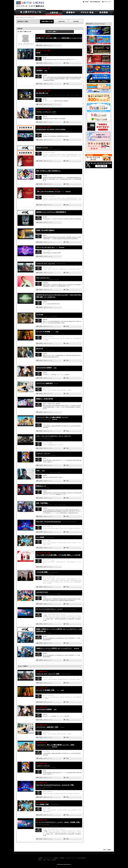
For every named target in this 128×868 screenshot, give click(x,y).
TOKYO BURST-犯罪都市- (44, 368)
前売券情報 (76, 21)
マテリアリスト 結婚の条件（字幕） (48, 727)
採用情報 (56, 858)
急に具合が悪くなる (42, 93)
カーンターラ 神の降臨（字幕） (46, 690)
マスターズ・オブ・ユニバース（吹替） (48, 674)
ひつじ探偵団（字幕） (43, 804)
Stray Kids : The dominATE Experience (49, 522)
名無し (38, 471)
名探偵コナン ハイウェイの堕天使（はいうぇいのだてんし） (54, 648)
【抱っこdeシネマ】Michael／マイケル (48, 191)
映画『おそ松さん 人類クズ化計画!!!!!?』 (49, 171)
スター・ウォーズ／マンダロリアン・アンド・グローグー (54, 436)
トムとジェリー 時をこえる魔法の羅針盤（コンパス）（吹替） (56, 745)
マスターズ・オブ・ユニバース (46, 264)
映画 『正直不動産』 (42, 503)
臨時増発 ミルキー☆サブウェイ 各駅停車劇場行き (51, 212)
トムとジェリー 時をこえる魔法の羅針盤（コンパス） (52, 417)
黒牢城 (38, 53)
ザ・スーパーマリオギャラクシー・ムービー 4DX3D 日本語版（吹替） (58, 822)
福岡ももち (22, 17)
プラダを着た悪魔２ (42, 572)
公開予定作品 (61, 21)
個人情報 (62, 858)
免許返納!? (40, 70)
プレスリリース (48, 858)
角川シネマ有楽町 (52, 860)
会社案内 (40, 858)
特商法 (40, 860)
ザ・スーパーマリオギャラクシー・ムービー (50, 609)
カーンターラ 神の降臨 (43, 332)
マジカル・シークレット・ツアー (46, 112)
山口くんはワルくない (43, 278)
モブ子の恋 (40, 315)
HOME (17, 17)
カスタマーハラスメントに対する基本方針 (76, 858)
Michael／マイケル (42, 148)
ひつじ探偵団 (40, 537)
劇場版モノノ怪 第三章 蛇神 (45, 399)
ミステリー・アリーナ (43, 453)
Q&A (44, 860)
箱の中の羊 (40, 349)
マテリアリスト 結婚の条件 (44, 383)
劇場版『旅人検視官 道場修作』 (46, 230)
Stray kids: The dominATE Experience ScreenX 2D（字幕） (55, 785)
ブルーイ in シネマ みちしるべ (45, 247)
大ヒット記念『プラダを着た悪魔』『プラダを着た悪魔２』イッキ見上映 (58, 555)
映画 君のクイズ (41, 486)
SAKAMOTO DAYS (42, 592)
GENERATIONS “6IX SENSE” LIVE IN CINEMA (51, 129)
